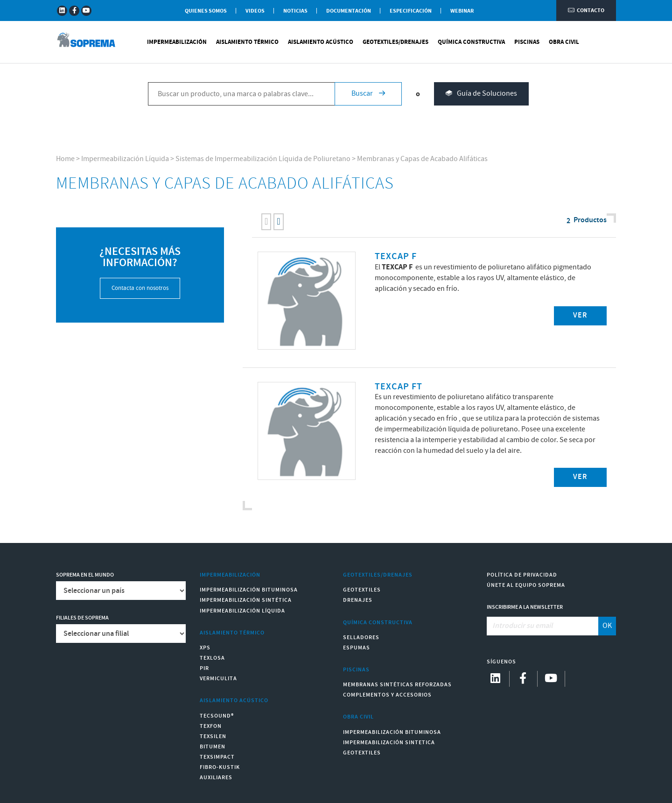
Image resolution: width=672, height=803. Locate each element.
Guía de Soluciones (481, 94)
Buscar (368, 94)
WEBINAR (462, 11)
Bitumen (213, 747)
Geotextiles (362, 590)
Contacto (586, 11)
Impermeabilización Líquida (125, 159)
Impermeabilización (177, 42)
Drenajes (358, 600)
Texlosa (212, 658)
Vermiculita (218, 679)
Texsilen (213, 736)
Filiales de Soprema (82, 618)
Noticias (295, 11)
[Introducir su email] (543, 626)
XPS (205, 648)
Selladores (361, 637)
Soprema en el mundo (85, 575)
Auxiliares (216, 778)
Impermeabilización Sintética (246, 600)
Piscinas (527, 42)
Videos (255, 11)
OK (607, 626)
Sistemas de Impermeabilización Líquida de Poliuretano (263, 159)
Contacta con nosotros (140, 288)
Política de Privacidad (522, 575)
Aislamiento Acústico (321, 42)
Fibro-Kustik (220, 767)
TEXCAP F (396, 257)
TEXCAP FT (399, 387)
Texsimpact (217, 757)
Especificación (411, 11)
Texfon (211, 726)
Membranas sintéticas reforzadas (397, 685)
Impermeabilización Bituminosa (249, 590)
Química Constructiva (471, 42)
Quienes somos (206, 11)
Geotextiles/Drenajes (395, 42)
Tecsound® (217, 716)
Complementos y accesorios (387, 695)
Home (65, 159)
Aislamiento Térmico (247, 42)
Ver (580, 315)
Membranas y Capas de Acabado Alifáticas (422, 159)
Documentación (349, 11)
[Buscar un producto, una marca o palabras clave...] (241, 94)
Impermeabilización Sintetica (389, 743)
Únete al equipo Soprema (526, 585)
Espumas (357, 648)
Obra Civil (564, 42)
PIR (204, 668)
